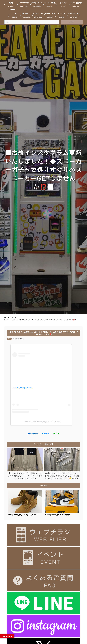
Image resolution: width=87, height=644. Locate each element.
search (72, 22)
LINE (56, 434)
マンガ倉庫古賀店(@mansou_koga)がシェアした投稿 (41, 422)
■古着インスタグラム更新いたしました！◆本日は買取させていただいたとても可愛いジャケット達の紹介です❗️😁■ (62, 476)
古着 (9, 339)
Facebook (33, 434)
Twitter (46, 434)
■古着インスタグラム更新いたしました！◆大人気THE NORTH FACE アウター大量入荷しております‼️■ (25, 476)
